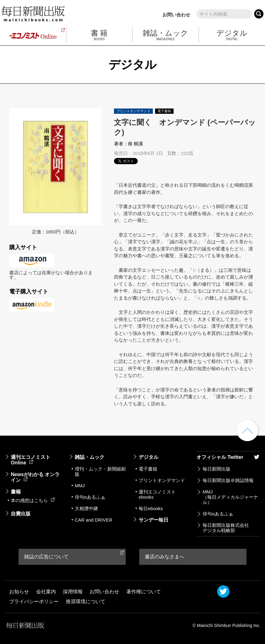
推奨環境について (86, 601)
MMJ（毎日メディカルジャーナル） (230, 497)
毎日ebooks (151, 508)
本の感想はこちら (33, 500)
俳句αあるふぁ (90, 497)
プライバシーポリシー (34, 601)
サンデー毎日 (154, 520)
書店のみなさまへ (165, 557)
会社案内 (46, 592)
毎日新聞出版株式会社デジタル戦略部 (226, 528)
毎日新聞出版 (217, 469)
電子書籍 (148, 469)
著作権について (144, 592)
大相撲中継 (86, 508)
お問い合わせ (176, 15)
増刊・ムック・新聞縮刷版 (100, 471)
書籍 (16, 492)
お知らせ (19, 592)
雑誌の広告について (46, 557)
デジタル (149, 457)
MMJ (80, 486)
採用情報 (73, 592)
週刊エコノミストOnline (31, 460)
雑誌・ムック (90, 457)
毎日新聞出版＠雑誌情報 (228, 480)
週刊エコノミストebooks (157, 494)
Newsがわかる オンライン (35, 477)
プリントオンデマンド (162, 480)
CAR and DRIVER (94, 520)
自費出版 (21, 514)
